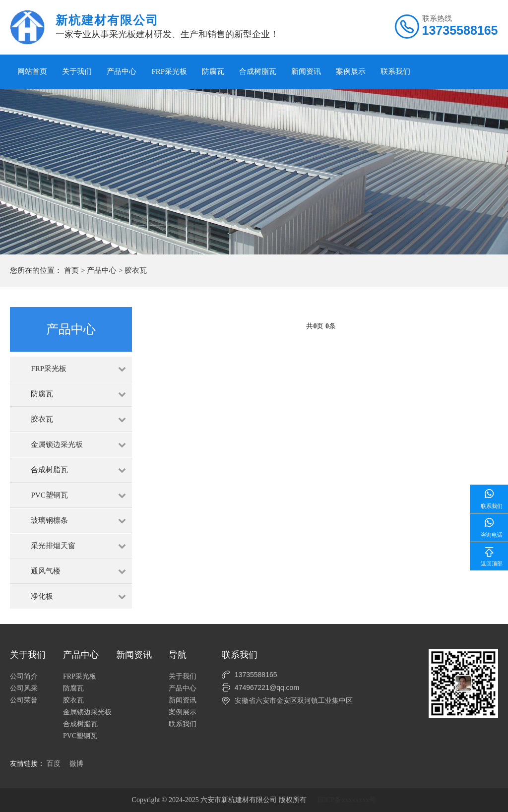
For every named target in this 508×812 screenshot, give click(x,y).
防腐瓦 (213, 71)
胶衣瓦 (136, 270)
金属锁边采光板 (87, 712)
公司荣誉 (24, 700)
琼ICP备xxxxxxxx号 (347, 800)
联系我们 (395, 71)
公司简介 (24, 676)
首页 (71, 270)
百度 (54, 764)
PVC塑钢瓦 (80, 736)
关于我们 (77, 71)
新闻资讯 (306, 71)
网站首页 (32, 71)
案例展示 (351, 71)
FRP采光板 (169, 71)
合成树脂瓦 (258, 71)
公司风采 (24, 688)
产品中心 (122, 71)
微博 (76, 764)
